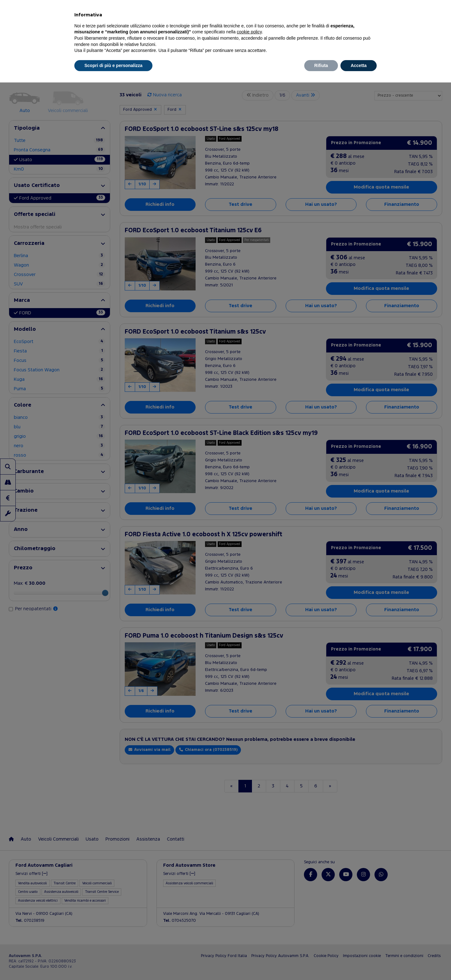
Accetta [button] (359, 65)
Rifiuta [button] (321, 65)
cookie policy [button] (249, 32)
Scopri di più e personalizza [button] (113, 65)
